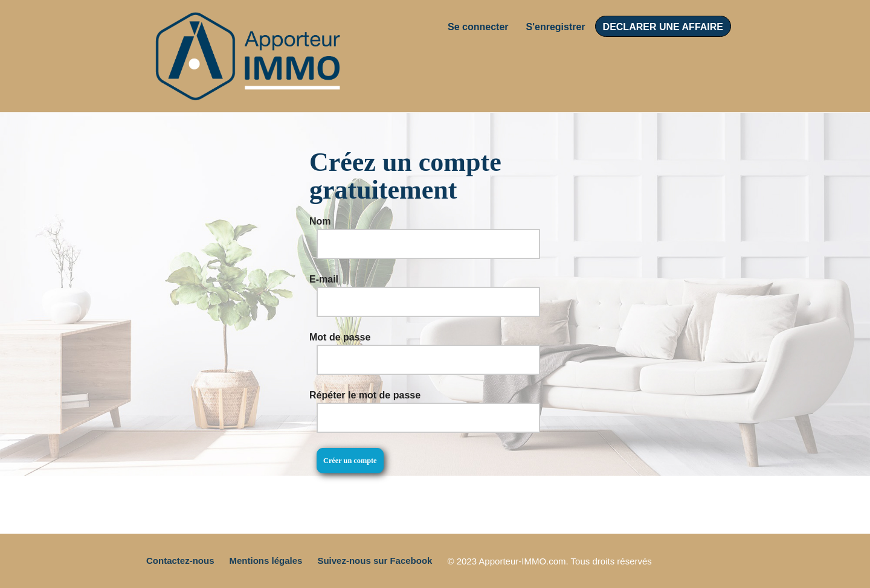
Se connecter (478, 27)
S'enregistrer (556, 27)
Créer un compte (350, 461)
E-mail (324, 279)
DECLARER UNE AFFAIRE (663, 27)
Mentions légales (266, 561)
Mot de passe (340, 337)
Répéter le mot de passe (365, 395)
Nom (320, 221)
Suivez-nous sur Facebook (375, 561)
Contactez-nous (180, 561)
